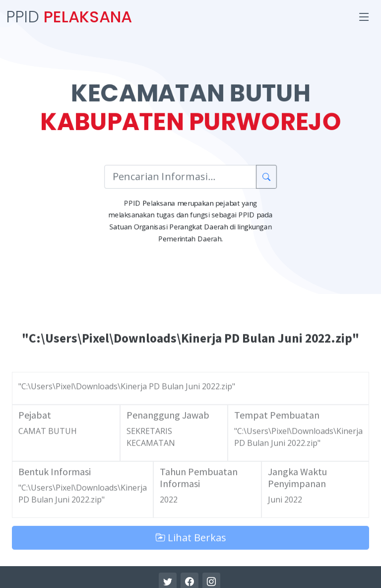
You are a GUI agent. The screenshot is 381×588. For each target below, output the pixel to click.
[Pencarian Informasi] (180, 178)
